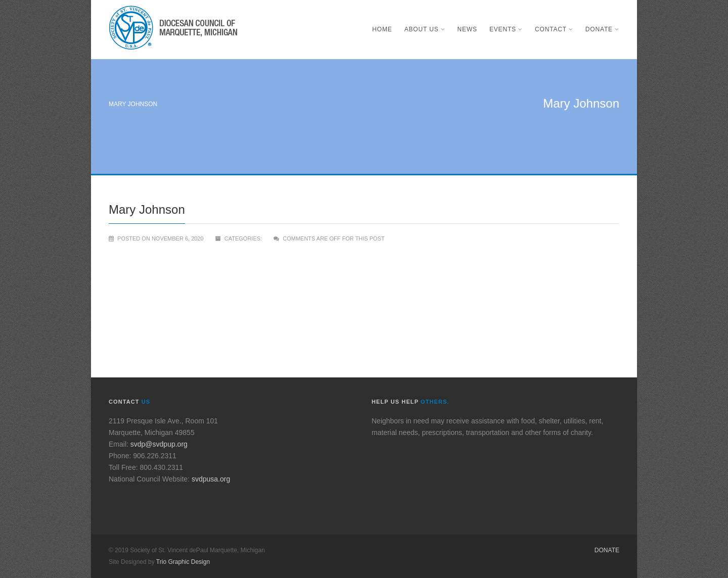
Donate (602, 29)
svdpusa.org (211, 479)
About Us (425, 29)
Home (382, 29)
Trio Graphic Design (183, 562)
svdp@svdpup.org (159, 444)
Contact (554, 29)
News (467, 29)
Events (506, 29)
